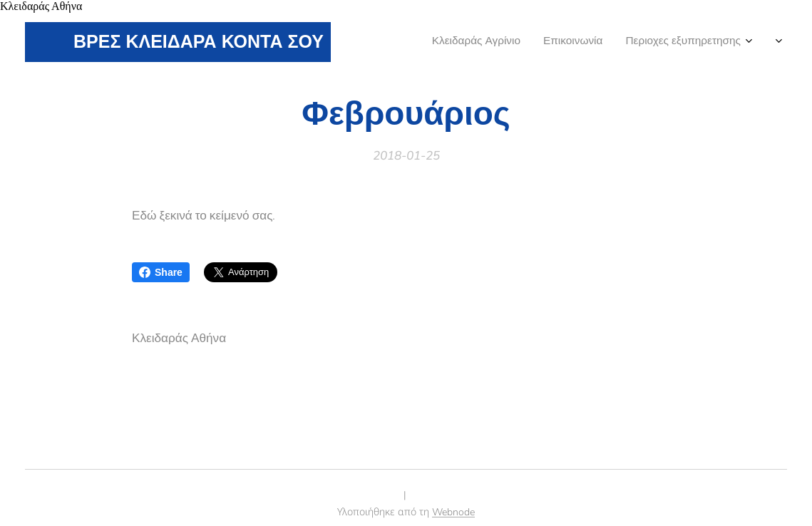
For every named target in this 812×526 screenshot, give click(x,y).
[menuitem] (715, 42)
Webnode (453, 512)
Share (161, 272)
